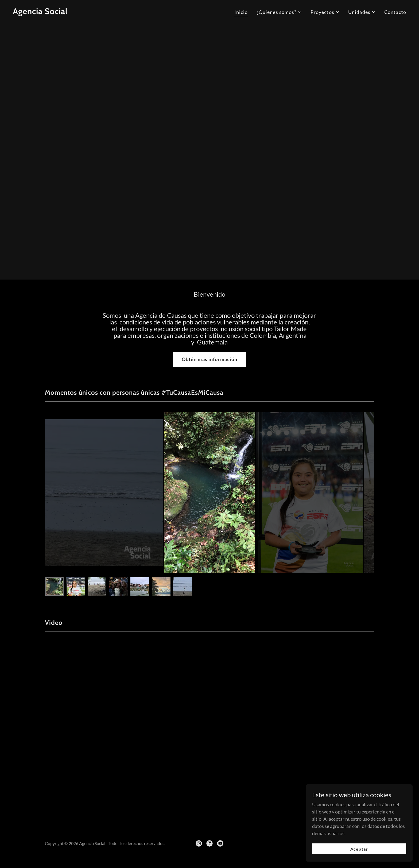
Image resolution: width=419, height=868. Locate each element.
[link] (40, 12)
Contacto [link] (395, 12)
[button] (279, 12)
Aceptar (359, 849)
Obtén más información (210, 359)
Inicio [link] (241, 12)
